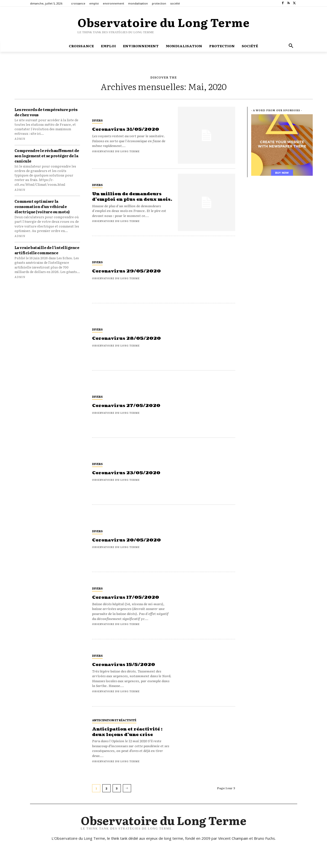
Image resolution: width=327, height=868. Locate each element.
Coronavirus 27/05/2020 (127, 406)
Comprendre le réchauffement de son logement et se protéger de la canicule (47, 156)
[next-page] (127, 788)
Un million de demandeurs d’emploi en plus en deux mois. (128, 197)
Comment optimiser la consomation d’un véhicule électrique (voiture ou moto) (42, 206)
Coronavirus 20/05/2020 (128, 540)
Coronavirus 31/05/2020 (127, 129)
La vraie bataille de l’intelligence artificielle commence (47, 250)
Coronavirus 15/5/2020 (125, 665)
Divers (97, 120)
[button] (291, 46)
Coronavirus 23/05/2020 (127, 473)
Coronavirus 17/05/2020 (127, 597)
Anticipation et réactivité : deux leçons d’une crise (129, 732)
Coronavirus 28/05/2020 (128, 338)
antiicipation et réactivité (114, 720)
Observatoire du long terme (116, 151)
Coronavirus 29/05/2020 (128, 271)
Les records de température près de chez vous (46, 112)
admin (20, 138)
